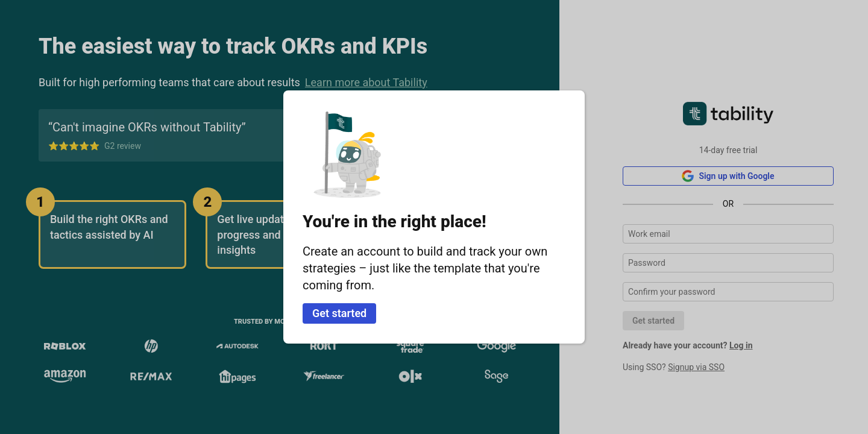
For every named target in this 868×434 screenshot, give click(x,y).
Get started (339, 313)
